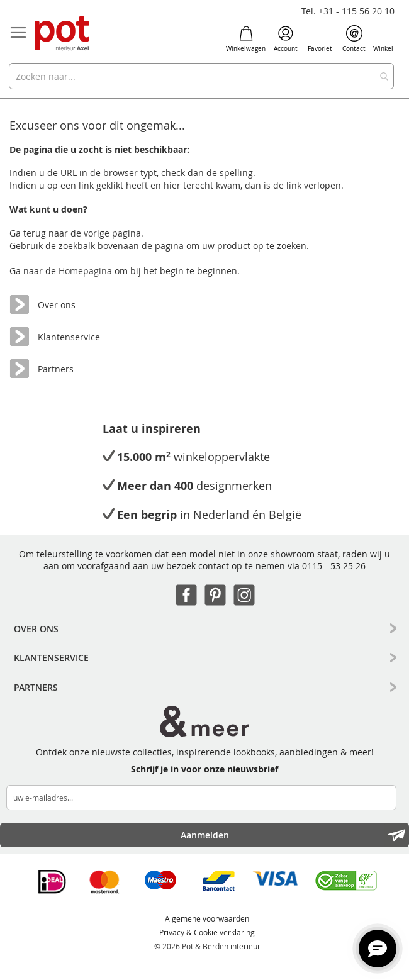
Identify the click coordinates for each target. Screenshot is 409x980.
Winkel (383, 39)
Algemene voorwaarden (207, 918)
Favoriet (320, 39)
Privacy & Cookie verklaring (207, 932)
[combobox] (201, 76)
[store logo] (63, 34)
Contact (354, 39)
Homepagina (87, 271)
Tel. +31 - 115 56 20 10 (348, 11)
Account (286, 39)
